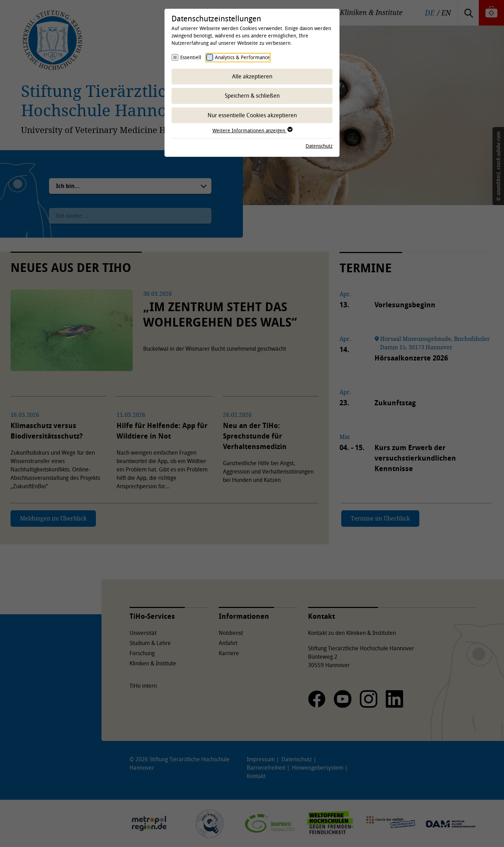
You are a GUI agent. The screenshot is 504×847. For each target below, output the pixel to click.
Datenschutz (319, 146)
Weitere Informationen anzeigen (252, 130)
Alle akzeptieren (252, 76)
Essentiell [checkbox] (191, 57)
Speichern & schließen (252, 96)
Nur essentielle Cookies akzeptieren (252, 115)
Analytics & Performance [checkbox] (242, 57)
